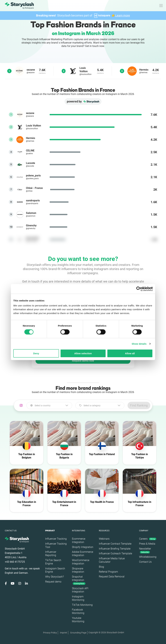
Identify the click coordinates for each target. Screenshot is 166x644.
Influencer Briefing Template (115, 549)
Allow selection (83, 353)
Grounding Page (78, 633)
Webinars (104, 539)
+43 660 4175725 (15, 562)
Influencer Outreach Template (115, 553)
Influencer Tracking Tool (56, 545)
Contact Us (145, 562)
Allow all (130, 353)
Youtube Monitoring (78, 620)
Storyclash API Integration (80, 590)
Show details (139, 344)
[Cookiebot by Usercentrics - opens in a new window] (139, 289)
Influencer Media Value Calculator (112, 560)
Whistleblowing (148, 557)
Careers (148, 539)
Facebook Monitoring (78, 611)
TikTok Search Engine (53, 562)
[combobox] (49, 405)
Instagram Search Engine (55, 570)
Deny (36, 353)
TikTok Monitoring (82, 605)
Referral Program (108, 572)
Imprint (64, 633)
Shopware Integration (78, 570)
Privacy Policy (50, 633)
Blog (101, 567)
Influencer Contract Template (115, 544)
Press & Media (147, 544)
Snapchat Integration (79, 580)
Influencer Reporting (51, 554)
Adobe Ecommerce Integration (83, 554)
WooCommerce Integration (81, 562)
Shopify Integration (83, 547)
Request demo (53, 582)
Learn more (123, 15)
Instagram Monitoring (78, 598)
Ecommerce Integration (79, 540)
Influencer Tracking (56, 539)
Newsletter (145, 550)
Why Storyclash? (54, 577)
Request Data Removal (112, 577)
